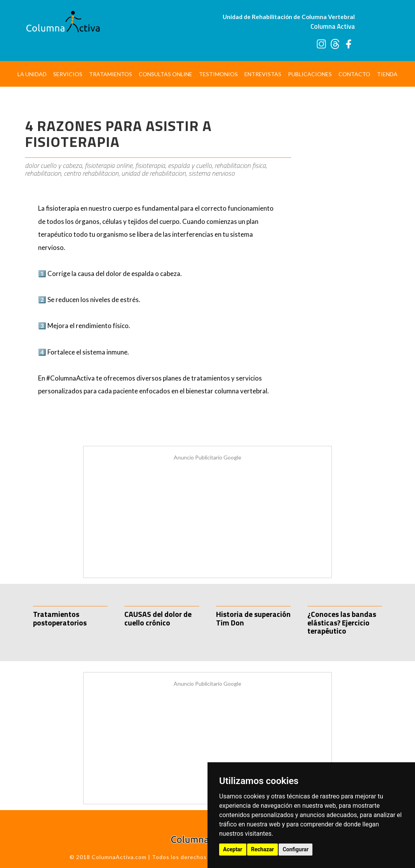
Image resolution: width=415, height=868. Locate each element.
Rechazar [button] (262, 849)
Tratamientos (111, 74)
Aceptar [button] (233, 849)
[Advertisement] (344, 220)
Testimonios (218, 74)
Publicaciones (310, 74)
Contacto (354, 74)
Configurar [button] (296, 849)
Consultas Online (166, 74)
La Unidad (32, 74)
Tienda (387, 74)
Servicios (68, 74)
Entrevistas (263, 74)
